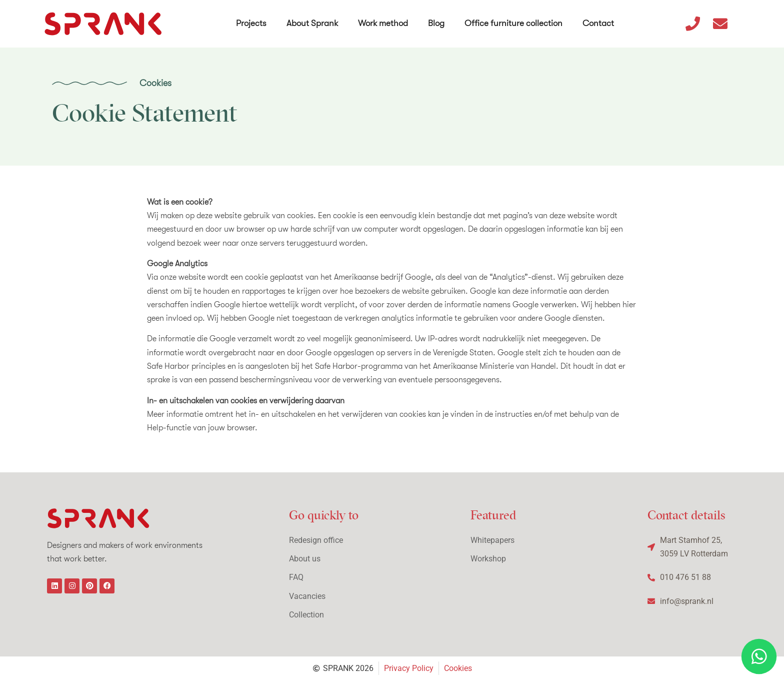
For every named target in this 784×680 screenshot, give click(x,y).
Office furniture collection (514, 20)
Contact (599, 20)
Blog (437, 20)
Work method (383, 20)
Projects (252, 20)
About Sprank (313, 20)
